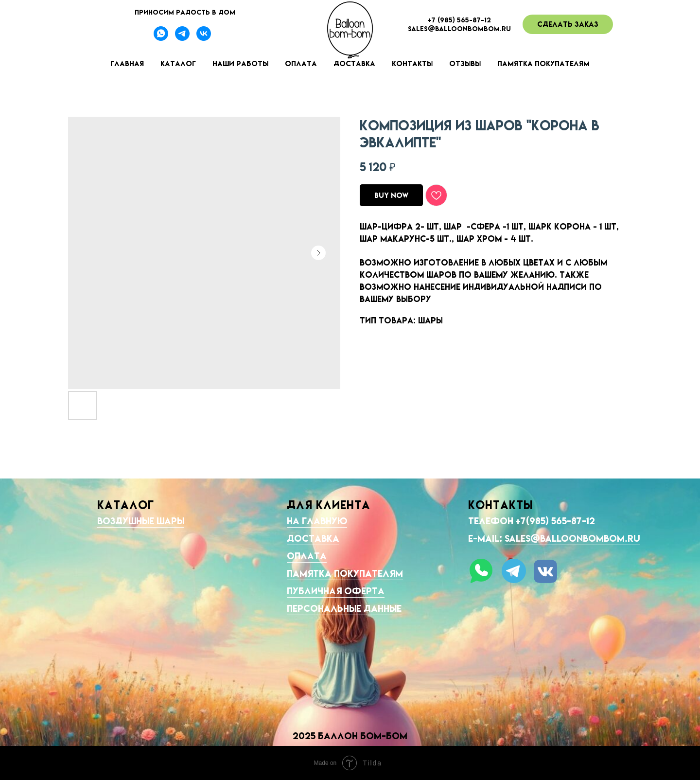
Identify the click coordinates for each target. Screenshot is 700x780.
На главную (317, 521)
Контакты (412, 63)
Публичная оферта (336, 591)
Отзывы (465, 63)
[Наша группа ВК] (204, 38)
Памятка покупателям (543, 63)
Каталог (178, 63)
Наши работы (240, 63)
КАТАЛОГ (126, 505)
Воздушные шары (141, 521)
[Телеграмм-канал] (182, 38)
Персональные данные (344, 608)
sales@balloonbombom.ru (572, 538)
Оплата (301, 63)
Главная (127, 63)
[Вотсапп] (161, 38)
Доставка (354, 63)
